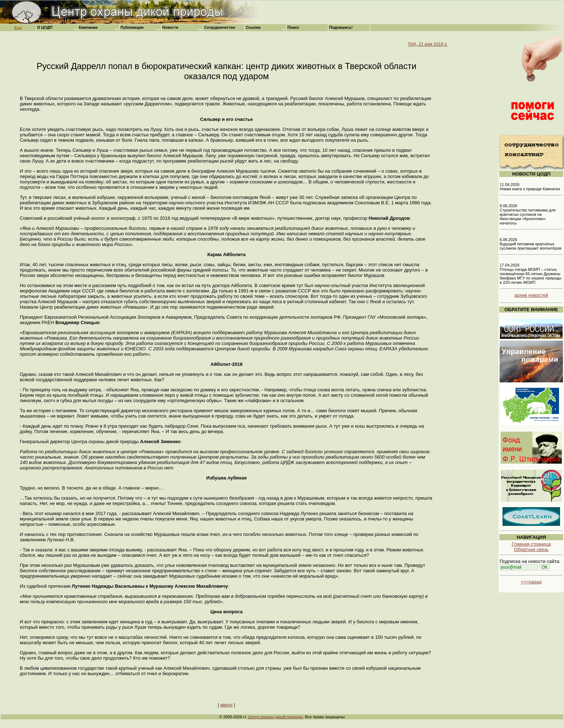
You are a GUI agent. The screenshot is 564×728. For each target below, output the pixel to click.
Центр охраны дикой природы (275, 717)
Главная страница (531, 544)
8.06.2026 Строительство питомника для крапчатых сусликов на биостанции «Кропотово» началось (528, 214)
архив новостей (531, 295)
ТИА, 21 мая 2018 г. (427, 44)
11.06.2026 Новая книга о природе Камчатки (530, 187)
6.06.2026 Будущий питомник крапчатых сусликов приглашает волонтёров (531, 244)
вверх (226, 705)
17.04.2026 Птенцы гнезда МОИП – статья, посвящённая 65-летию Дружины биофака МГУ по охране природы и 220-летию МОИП (531, 274)
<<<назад (531, 582)
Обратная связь (531, 549)
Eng (18, 28)
